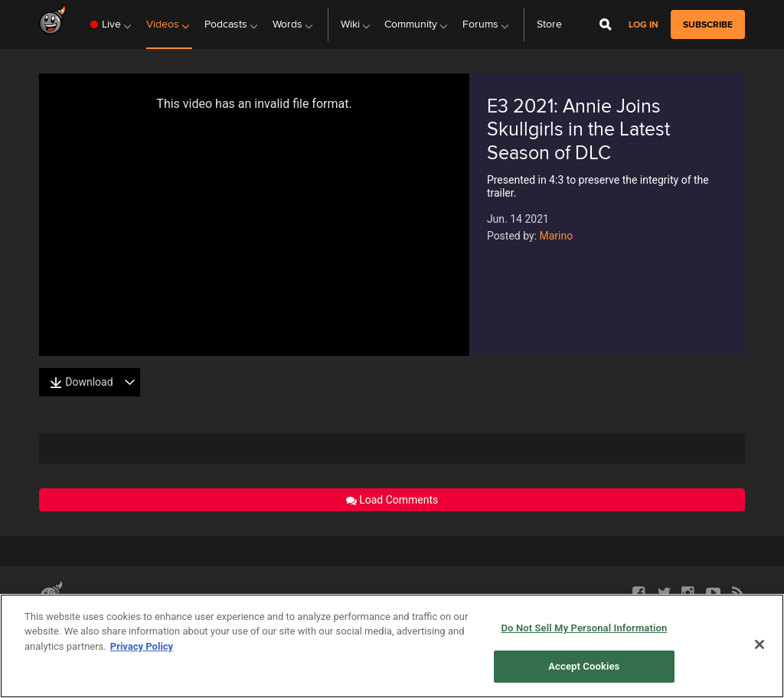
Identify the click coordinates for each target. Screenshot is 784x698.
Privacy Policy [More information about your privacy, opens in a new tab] (142, 646)
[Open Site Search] (606, 24)
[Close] (759, 644)
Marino (557, 236)
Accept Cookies (584, 666)
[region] (392, 646)
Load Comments (392, 500)
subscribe (708, 24)
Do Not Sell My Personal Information (584, 628)
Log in (644, 25)
